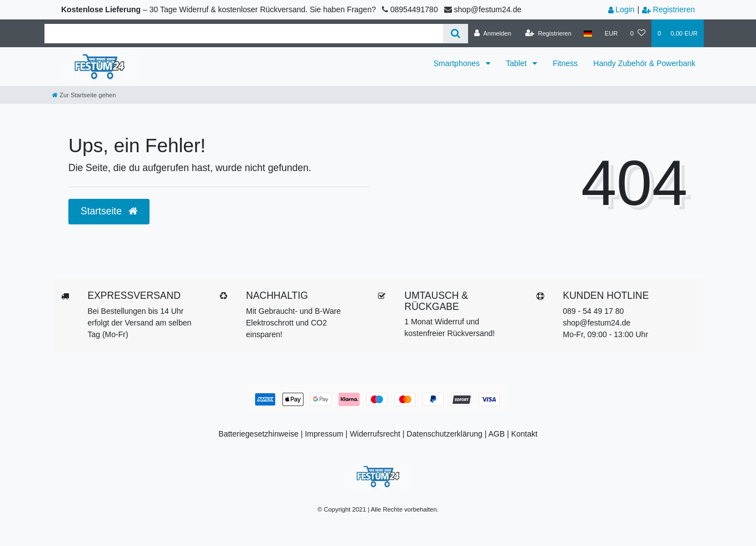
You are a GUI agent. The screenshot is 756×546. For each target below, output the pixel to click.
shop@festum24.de (597, 323)
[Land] (588, 33)
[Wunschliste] (638, 33)
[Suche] (456, 34)
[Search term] (244, 34)
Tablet (517, 63)
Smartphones (458, 63)
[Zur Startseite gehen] (84, 95)
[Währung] (611, 33)
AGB (496, 434)
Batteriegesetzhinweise (258, 434)
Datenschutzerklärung (445, 434)
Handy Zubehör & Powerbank (644, 63)
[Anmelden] (493, 33)
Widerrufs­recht (375, 434)
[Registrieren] (548, 33)
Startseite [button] (109, 211)
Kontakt (524, 434)
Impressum (324, 434)
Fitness (565, 63)
